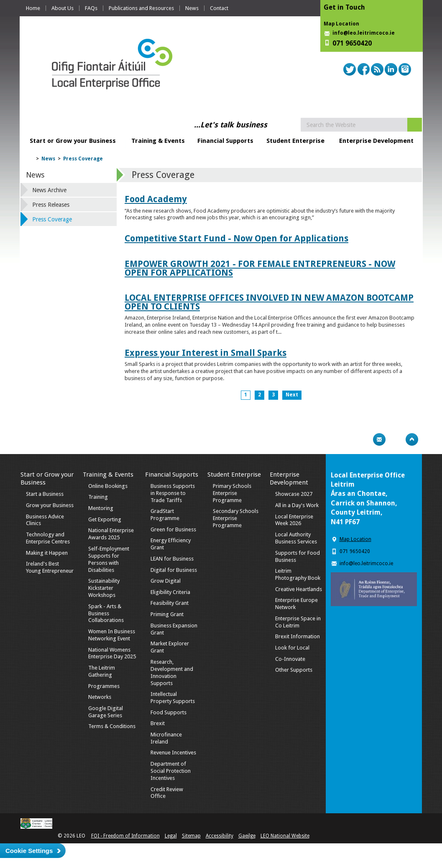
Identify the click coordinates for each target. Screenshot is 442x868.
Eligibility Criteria (170, 592)
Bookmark (396, 439)
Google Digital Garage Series (106, 712)
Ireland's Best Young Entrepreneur (50, 567)
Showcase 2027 (294, 494)
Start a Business (45, 494)
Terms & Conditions (112, 726)
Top (412, 439)
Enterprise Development (376, 141)
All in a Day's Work (297, 505)
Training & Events (158, 141)
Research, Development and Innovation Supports (172, 673)
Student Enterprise (295, 141)
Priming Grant (167, 614)
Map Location (341, 24)
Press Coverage (83, 159)
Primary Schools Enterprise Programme (232, 493)
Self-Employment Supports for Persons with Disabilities (109, 559)
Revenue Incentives (173, 753)
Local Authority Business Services (296, 538)
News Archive (49, 190)
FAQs (91, 8)
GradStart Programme (165, 515)
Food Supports (169, 712)
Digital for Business (174, 570)
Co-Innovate (290, 659)
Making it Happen (47, 553)
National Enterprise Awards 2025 (111, 534)
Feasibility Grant (170, 603)
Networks (100, 697)
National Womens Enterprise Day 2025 (112, 653)
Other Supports (294, 670)
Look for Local (292, 648)
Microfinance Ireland (166, 738)
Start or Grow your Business (73, 141)
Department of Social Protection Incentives (171, 771)
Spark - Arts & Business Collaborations (106, 613)
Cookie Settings (29, 851)
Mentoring (101, 508)
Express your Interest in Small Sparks (206, 353)
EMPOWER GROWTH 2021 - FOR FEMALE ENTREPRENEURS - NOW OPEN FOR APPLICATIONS (260, 268)
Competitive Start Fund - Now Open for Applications (236, 238)
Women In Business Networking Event (112, 635)
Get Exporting (105, 519)
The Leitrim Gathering (102, 671)
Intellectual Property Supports (173, 698)
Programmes (104, 686)
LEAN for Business (172, 559)
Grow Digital (166, 581)
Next (292, 395)
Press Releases (51, 205)
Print (363, 439)
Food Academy (156, 199)
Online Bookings (108, 486)
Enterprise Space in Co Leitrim (298, 622)
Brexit (158, 723)
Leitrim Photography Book (298, 574)
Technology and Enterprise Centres (48, 538)
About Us (63, 8)
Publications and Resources (141, 8)
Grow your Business (50, 505)
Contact (219, 8)
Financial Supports (225, 141)
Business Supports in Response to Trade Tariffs (173, 493)
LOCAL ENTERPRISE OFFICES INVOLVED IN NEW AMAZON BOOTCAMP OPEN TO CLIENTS (269, 302)
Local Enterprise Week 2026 (294, 520)
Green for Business (173, 529)
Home (33, 8)
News (192, 8)
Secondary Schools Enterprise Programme (236, 518)
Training (98, 497)
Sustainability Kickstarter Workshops (104, 588)
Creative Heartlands (299, 589)
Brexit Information (298, 636)
